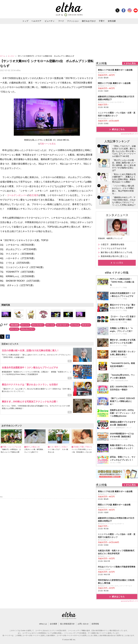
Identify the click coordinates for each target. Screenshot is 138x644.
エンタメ (11, 56)
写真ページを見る (48, 144)
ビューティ (50, 21)
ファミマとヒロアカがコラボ (114, 248)
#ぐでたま (75, 325)
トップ (25, 21)
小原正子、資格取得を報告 (113, 244)
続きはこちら (118, 129)
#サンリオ (50, 325)
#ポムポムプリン (28, 329)
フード (61, 21)
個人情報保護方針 (67, 624)
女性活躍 (112, 21)
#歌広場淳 (15, 325)
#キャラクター (38, 325)
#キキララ (86, 325)
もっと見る (118, 263)
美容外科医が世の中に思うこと (115, 256)
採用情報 (95, 624)
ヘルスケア (36, 21)
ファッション (73, 21)
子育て (102, 21)
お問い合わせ (83, 624)
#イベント (25, 325)
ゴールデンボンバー (17, 195)
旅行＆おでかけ (89, 21)
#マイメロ (14, 329)
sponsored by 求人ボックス (129, 134)
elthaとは (43, 624)
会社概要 (53, 624)
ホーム (3, 56)
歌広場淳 (34, 195)
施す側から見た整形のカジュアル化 (116, 252)
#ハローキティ (63, 325)
